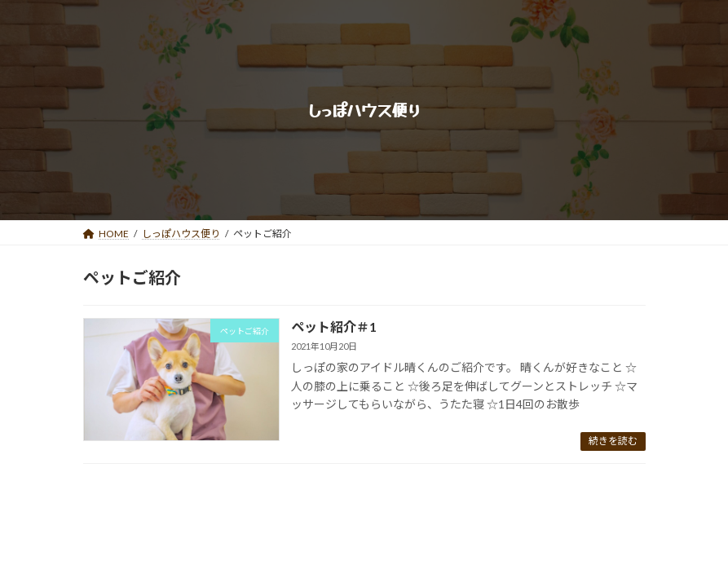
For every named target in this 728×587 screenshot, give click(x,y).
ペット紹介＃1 (334, 327)
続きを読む (613, 441)
